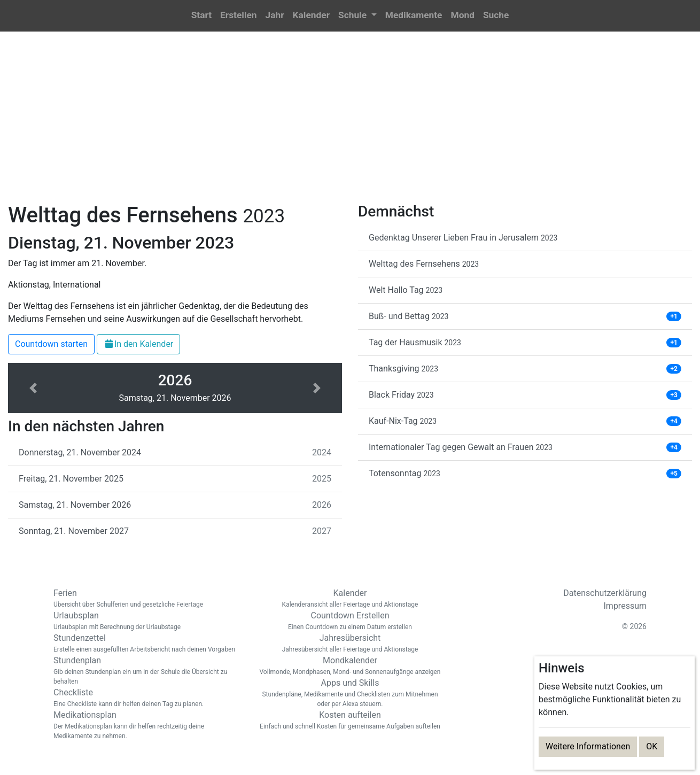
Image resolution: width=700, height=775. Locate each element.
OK (652, 746)
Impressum (625, 606)
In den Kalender (138, 344)
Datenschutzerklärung (605, 593)
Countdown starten (51, 344)
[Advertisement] (350, 123)
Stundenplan (147, 671)
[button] (357, 16)
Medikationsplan (147, 725)
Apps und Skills (350, 693)
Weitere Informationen (588, 746)
